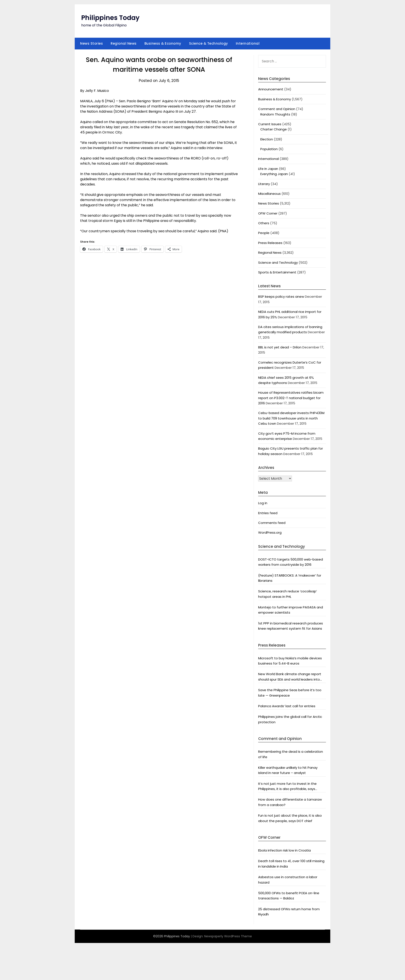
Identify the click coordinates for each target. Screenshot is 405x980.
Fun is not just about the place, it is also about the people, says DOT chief (290, 818)
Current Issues (270, 124)
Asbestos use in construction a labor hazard (288, 880)
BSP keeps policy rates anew (281, 297)
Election (267, 139)
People (264, 233)
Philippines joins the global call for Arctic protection (290, 719)
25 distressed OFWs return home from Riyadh (289, 912)
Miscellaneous (269, 194)
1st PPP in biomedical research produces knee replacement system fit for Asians (291, 626)
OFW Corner (268, 213)
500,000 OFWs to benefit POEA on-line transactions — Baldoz (289, 896)
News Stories (92, 43)
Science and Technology (278, 262)
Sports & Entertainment (277, 272)
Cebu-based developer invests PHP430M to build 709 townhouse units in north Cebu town (291, 418)
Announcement (271, 89)
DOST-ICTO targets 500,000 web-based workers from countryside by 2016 (291, 562)
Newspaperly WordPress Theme (228, 936)
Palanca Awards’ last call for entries (287, 706)
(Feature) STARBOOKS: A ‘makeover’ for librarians (290, 578)
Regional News (124, 43)
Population (269, 149)
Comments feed (272, 523)
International (248, 43)
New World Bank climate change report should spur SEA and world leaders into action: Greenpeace (290, 677)
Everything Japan (274, 174)
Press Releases (270, 243)
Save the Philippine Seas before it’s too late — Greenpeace (290, 693)
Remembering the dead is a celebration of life (291, 754)
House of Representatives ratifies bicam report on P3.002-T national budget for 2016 (291, 398)
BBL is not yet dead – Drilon (280, 347)
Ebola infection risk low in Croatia (284, 850)
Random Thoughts (275, 114)
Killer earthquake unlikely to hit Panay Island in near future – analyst (288, 770)
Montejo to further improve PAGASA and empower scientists (291, 610)
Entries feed (268, 513)
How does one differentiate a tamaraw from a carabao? (290, 802)
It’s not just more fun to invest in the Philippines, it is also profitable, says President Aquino (287, 787)
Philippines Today (110, 18)
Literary (264, 184)
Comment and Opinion (277, 109)
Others (264, 223)
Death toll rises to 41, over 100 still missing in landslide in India (291, 864)
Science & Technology (209, 43)
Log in (263, 503)
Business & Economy (163, 43)
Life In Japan (268, 169)
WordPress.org (270, 532)
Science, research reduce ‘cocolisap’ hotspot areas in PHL (288, 594)
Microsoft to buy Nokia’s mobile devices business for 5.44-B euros (290, 661)
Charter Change (274, 129)
